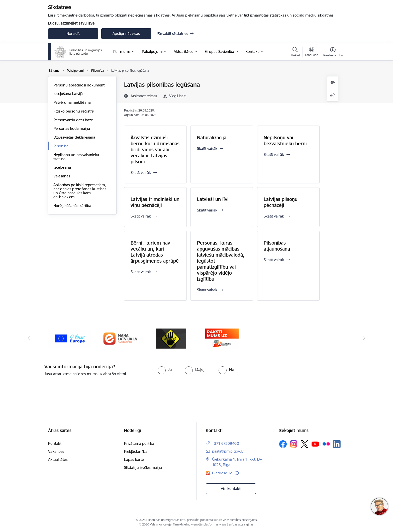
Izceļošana (62, 167)
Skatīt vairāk (141, 173)
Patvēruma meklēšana (72, 102)
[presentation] (42, 391)
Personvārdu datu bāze (73, 120)
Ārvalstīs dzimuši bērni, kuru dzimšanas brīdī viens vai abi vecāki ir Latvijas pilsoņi (155, 150)
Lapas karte (134, 459)
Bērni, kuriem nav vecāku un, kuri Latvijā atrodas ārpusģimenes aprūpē (155, 252)
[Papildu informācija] (237, 473)
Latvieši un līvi (213, 199)
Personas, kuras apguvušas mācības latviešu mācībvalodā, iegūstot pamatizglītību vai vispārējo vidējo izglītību (221, 261)
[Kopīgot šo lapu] (333, 95)
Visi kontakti (231, 489)
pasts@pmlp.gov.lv (228, 451)
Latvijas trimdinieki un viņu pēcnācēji (155, 202)
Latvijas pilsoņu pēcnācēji (281, 202)
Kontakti (55, 443)
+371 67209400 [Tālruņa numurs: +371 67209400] (226, 443)
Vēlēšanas (62, 176)
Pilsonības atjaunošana (277, 246)
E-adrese (220, 473)
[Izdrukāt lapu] (333, 83)
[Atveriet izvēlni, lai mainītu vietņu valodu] (312, 52)
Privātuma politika (139, 443)
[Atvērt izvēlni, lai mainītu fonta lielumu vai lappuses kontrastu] (333, 53)
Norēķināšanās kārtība (72, 206)
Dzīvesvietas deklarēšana (74, 137)
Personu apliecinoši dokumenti (79, 85)
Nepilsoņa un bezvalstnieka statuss (76, 157)
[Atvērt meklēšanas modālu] (295, 53)
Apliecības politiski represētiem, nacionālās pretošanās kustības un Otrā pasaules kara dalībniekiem (80, 191)
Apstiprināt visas (126, 33)
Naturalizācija (212, 138)
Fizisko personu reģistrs (74, 111)
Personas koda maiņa (72, 128)
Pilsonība (61, 146)
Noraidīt (73, 33)
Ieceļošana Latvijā (68, 94)
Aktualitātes (58, 459)
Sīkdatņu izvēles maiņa (143, 467)
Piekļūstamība (136, 451)
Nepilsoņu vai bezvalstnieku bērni (285, 141)
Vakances (56, 451)
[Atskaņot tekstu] (144, 96)
